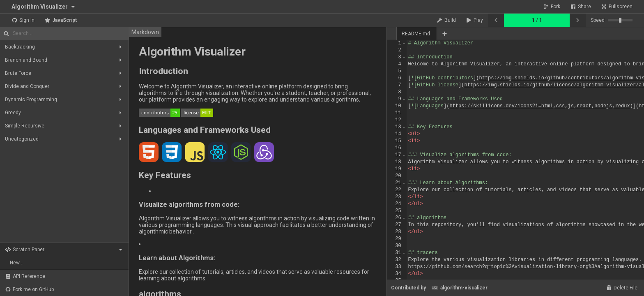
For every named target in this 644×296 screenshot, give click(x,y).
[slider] (620, 20)
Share (581, 7)
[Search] (69, 34)
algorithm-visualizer (459, 288)
